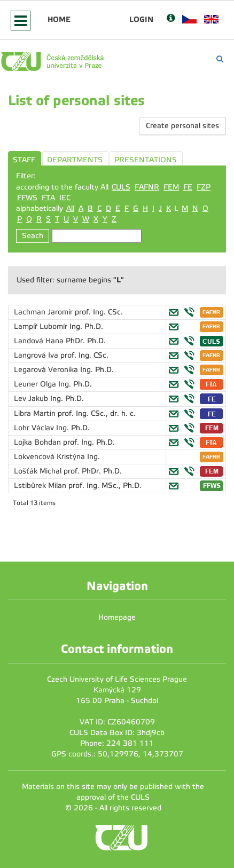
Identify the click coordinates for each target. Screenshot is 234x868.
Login (141, 19)
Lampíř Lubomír (42, 326)
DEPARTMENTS (75, 160)
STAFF (24, 160)
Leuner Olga (36, 384)
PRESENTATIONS (146, 160)
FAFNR (147, 187)
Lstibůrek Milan (41, 486)
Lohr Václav (35, 428)
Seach (33, 236)
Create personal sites (182, 126)
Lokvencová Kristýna (50, 457)
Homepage (117, 617)
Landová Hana (40, 341)
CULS (121, 187)
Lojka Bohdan (38, 442)
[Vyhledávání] (220, 59)
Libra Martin (36, 413)
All (70, 208)
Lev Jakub (32, 399)
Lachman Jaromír (44, 312)
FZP (204, 187)
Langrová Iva (37, 355)
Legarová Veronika (47, 370)
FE (188, 187)
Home (59, 19)
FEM (171, 187)
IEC (65, 198)
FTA (48, 198)
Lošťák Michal (39, 471)
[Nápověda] (171, 19)
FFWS (27, 198)
